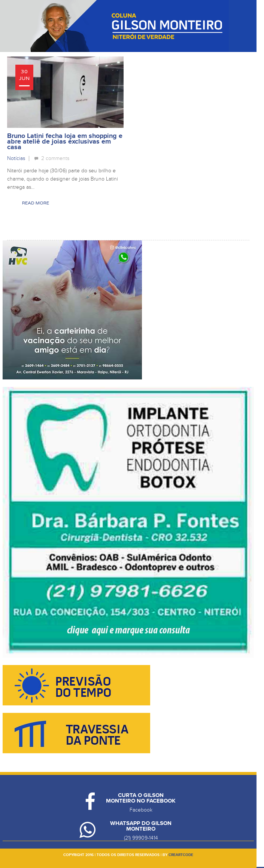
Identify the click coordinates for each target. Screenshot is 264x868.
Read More (36, 203)
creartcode (181, 855)
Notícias (16, 158)
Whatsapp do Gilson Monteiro (141, 826)
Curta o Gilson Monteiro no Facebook (141, 798)
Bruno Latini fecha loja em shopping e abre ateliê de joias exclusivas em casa (65, 142)
